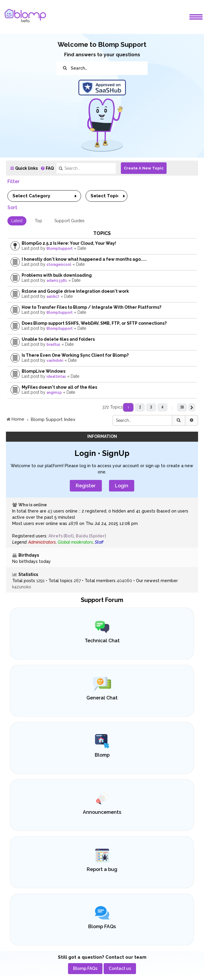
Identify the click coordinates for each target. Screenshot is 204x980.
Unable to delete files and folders (58, 339)
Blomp (102, 755)
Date (82, 248)
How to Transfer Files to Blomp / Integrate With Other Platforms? (91, 307)
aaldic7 (53, 297)
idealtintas (56, 377)
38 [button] (182, 407)
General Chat (102, 698)
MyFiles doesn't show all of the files (59, 387)
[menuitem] (47, 168)
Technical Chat (102, 641)
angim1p (54, 393)
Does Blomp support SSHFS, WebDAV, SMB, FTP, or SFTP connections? (94, 323)
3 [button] (151, 407)
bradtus (53, 345)
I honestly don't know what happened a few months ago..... (84, 259)
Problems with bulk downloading (57, 275)
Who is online (33, 505)
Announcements (102, 812)
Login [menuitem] (122, 486)
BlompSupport (60, 249)
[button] (192, 407)
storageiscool (59, 265)
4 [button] (162, 407)
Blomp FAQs (102, 927)
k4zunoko (22, 587)
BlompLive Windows (44, 371)
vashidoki (55, 361)
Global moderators (75, 542)
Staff (99, 542)
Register (86, 486)
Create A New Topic (144, 168)
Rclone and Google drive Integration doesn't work (75, 291)
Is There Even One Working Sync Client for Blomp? (75, 355)
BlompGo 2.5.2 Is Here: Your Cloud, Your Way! (69, 243)
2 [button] (140, 407)
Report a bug (102, 869)
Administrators (42, 542)
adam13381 (57, 281)
